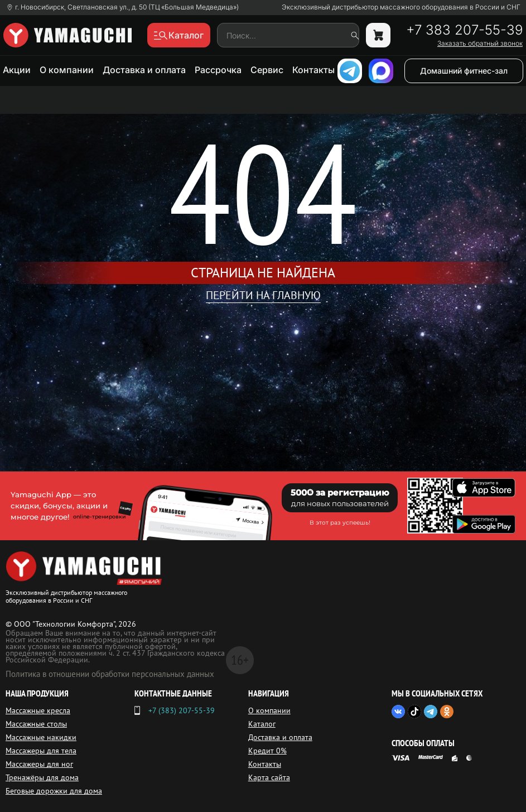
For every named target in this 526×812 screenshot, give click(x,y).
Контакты (313, 70)
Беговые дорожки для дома (54, 791)
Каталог (262, 724)
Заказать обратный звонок (480, 44)
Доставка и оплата (144, 70)
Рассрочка (218, 70)
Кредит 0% (267, 751)
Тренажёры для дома (42, 777)
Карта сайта (269, 777)
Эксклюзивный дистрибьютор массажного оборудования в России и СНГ (401, 7)
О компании (67, 70)
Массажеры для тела (41, 751)
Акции (17, 70)
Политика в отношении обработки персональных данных (110, 674)
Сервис (267, 70)
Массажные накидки (41, 737)
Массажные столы (36, 724)
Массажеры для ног (39, 764)
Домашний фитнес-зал (464, 71)
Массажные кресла (38, 710)
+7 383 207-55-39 (464, 30)
